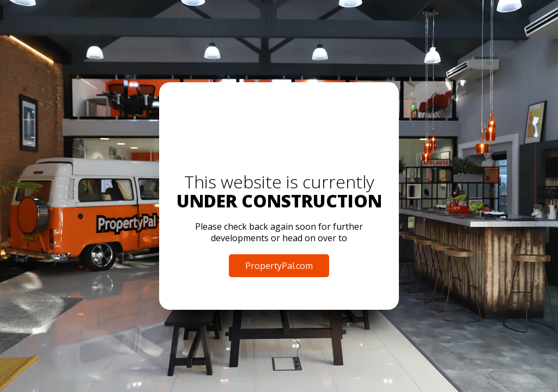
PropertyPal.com (279, 266)
